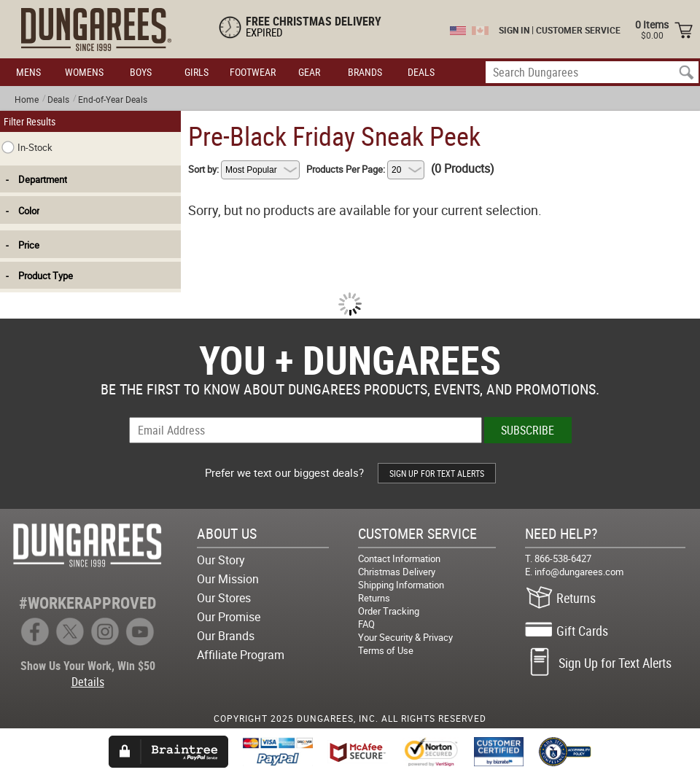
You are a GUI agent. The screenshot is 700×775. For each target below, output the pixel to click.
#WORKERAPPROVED (87, 603)
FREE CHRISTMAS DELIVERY (314, 21)
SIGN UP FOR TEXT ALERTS (437, 473)
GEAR (309, 72)
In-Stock (27, 147)
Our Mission (228, 579)
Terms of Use (386, 650)
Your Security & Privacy (405, 637)
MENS (28, 72)
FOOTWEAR (253, 72)
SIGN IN (514, 30)
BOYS (141, 72)
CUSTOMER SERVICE (578, 30)
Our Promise (229, 617)
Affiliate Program (241, 655)
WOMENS (84, 72)
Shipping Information (401, 585)
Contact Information (399, 558)
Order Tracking (389, 611)
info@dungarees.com (579, 572)
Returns (374, 598)
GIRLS (197, 72)
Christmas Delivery (397, 572)
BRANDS (365, 72)
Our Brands (226, 636)
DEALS (421, 72)
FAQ (366, 624)
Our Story (221, 560)
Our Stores (224, 598)
